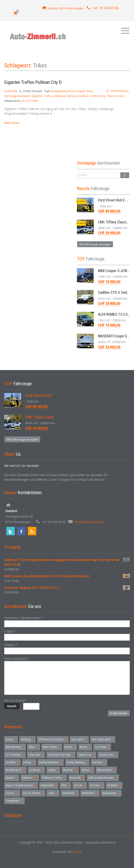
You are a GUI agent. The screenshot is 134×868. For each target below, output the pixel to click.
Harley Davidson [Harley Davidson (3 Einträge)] (51, 762)
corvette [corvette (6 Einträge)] (12, 762)
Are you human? (15, 700)
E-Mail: (10, 631)
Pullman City (98, 96)
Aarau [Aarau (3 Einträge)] (11, 739)
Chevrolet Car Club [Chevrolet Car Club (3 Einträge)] (61, 755)
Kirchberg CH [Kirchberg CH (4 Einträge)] (15, 770)
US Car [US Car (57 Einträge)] (12, 793)
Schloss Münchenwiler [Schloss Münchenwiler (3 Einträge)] (103, 778)
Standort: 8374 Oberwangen (66, 8)
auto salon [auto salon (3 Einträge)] (79, 739)
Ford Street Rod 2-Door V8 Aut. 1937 (53, 395)
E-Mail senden (119, 713)
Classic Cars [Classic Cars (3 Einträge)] (108, 755)
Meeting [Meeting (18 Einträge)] (70, 770)
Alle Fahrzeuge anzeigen (95, 244)
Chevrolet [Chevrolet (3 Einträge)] (36, 755)
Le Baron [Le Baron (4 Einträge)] (36, 770)
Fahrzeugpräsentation (17, 96)
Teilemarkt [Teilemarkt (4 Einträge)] (49, 785)
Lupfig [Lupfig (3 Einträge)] (53, 770)
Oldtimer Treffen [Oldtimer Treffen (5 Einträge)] (54, 778)
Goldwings (59, 96)
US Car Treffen (30, 101)
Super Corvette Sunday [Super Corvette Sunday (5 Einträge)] (21, 785)
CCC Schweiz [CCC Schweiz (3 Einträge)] (15, 755)
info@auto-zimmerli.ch (90, 522)
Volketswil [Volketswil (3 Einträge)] (70, 793)
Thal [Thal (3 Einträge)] (65, 785)
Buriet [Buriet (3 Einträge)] (85, 747)
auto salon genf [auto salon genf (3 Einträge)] (103, 739)
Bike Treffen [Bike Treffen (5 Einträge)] (52, 747)
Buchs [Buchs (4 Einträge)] (70, 747)
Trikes (110, 96)
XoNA (78, 852)
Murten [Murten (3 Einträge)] (12, 778)
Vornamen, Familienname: (23, 618)
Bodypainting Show (62, 91)
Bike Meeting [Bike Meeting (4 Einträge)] (15, 747)
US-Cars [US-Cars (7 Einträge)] (96, 785)
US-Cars (120, 96)
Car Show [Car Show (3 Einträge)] (102, 747)
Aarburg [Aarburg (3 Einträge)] (27, 739)
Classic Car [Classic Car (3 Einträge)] (86, 755)
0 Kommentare (120, 91)
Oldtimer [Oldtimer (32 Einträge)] (30, 778)
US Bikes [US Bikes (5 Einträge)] (114, 785)
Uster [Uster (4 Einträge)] (53, 793)
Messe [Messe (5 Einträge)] (87, 770)
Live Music (83, 96)
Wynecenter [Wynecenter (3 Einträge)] (111, 793)
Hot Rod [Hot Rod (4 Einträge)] (99, 762)
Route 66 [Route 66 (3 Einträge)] (77, 778)
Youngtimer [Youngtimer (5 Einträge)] (14, 801)
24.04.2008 (11, 91)
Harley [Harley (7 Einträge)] (29, 762)
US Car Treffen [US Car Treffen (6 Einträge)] (33, 793)
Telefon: (11, 645)
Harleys (72, 96)
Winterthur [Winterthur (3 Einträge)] (90, 793)
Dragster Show (84, 91)
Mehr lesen (12, 123)
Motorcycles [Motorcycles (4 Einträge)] (106, 770)
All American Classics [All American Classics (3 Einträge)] (53, 739)
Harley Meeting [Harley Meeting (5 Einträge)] (77, 762)
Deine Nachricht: (17, 659)
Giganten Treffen (42, 96)
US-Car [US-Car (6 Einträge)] (80, 785)
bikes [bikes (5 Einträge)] (34, 747)
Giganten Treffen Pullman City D (33, 82)
